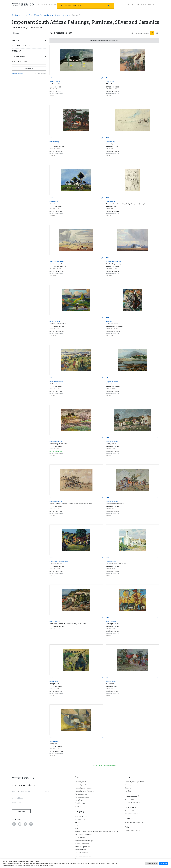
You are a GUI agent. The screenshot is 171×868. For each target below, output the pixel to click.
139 (51, 198)
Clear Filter (41, 74)
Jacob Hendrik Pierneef (57, 262)
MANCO (77, 828)
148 (107, 258)
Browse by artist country (83, 785)
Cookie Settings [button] (152, 863)
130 (107, 78)
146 (51, 258)
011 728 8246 (129, 799)
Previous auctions (81, 794)
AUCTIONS (42, 5)
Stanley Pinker (54, 741)
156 (51, 318)
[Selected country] (13, 805)
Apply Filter (29, 68)
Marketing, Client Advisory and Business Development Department (97, 832)
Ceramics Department (82, 847)
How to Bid (129, 791)
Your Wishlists (80, 803)
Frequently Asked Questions (134, 782)
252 (51, 738)
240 (107, 678)
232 (51, 618)
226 (51, 558)
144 (107, 198)
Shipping (128, 788)
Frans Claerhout (111, 622)
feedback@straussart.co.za (134, 822)
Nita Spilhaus (54, 202)
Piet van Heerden (55, 622)
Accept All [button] (164, 863)
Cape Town (130, 807)
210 (107, 378)
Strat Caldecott (111, 202)
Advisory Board (80, 819)
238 (51, 678)
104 (51, 78)
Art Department (80, 838)
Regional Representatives (83, 835)
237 (107, 618)
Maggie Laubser (55, 322)
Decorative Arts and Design (84, 841)
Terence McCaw (111, 562)
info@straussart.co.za (133, 802)
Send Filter (18, 74)
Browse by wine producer (83, 788)
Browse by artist (80, 782)
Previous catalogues (82, 797)
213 (107, 438)
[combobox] (16, 791)
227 (107, 558)
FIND (130, 5)
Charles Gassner (55, 82)
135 (51, 138)
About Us (78, 806)
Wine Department (80, 850)
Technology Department (83, 856)
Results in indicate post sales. (104, 765)
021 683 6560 (129, 811)
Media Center (79, 800)
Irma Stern (109, 322)
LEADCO (77, 822)
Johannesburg (131, 796)
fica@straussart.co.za (132, 831)
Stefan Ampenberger (56, 382)
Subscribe (21, 812)
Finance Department (81, 853)
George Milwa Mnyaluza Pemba (59, 562)
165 (107, 318)
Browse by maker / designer (84, 791)
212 (51, 438)
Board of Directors (81, 816)
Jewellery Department (82, 844)
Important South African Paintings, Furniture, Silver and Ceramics (45, 15)
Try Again (109, 6)
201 (51, 378)
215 (107, 498)
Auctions (15, 15)
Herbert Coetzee (111, 682)
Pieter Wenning (54, 142)
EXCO (77, 825)
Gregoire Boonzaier (112, 382)
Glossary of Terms (131, 785)
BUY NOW (52, 5)
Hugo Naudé (110, 82)
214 (51, 498)
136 (107, 138)
